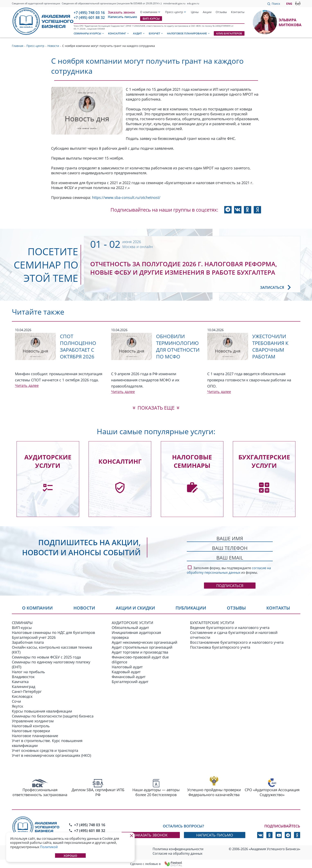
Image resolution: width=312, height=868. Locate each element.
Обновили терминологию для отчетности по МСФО (178, 346)
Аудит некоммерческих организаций (144, 642)
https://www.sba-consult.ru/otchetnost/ (126, 197)
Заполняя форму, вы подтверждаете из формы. (229, 569)
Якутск (17, 706)
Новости (84, 608)
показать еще (156, 408)
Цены (195, 12)
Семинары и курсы (89, 33)
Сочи (16, 701)
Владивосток (23, 677)
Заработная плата (28, 642)
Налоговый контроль (31, 726)
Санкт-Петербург (27, 691)
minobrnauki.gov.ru (174, 3)
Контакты (238, 12)
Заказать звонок (121, 12)
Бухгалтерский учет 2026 (34, 637)
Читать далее (27, 385)
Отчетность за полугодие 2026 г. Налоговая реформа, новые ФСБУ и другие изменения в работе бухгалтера (184, 268)
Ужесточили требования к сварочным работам (270, 346)
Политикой (49, 847)
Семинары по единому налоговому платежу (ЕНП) (51, 664)
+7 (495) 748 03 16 (89, 12)
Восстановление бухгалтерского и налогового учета (237, 642)
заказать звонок (151, 835)
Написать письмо (122, 17)
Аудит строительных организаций (142, 647)
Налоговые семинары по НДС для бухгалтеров (53, 632)
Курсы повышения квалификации (42, 711)
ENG (289, 4)
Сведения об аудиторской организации (36, 3)
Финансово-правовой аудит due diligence (140, 659)
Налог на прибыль (28, 672)
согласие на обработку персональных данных (229, 570)
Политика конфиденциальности (178, 849)
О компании (149, 12)
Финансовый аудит (129, 677)
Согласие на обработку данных (177, 853)
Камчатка (20, 682)
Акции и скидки (135, 608)
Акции (207, 12)
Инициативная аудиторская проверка (136, 635)
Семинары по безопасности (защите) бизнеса (53, 716)
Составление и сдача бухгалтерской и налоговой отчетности (234, 635)
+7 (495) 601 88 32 (89, 17)
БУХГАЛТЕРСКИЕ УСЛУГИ (212, 623)
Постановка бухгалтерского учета (220, 647)
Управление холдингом (33, 721)
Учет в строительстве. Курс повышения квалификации (47, 743)
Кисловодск (22, 696)
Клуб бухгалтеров (229, 33)
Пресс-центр (174, 12)
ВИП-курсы (151, 19)
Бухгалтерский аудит (130, 682)
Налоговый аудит (127, 667)
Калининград (24, 687)
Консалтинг (119, 33)
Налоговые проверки (31, 731)
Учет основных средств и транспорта (45, 750)
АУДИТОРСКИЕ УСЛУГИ (132, 623)
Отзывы (221, 12)
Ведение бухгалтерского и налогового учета (230, 628)
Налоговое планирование (189, 33)
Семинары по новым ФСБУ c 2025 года (46, 657)
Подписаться (230, 586)
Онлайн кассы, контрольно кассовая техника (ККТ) (52, 650)
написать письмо (215, 835)
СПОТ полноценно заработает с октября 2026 (78, 346)
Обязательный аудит (130, 628)
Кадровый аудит (126, 672)
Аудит (139, 33)
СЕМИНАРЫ (22, 623)
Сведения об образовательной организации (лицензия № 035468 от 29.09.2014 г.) (112, 3)
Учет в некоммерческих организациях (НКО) (51, 755)
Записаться (277, 287)
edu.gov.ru (193, 3)
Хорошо (70, 856)
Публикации (191, 608)
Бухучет (156, 33)
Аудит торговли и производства (140, 652)
